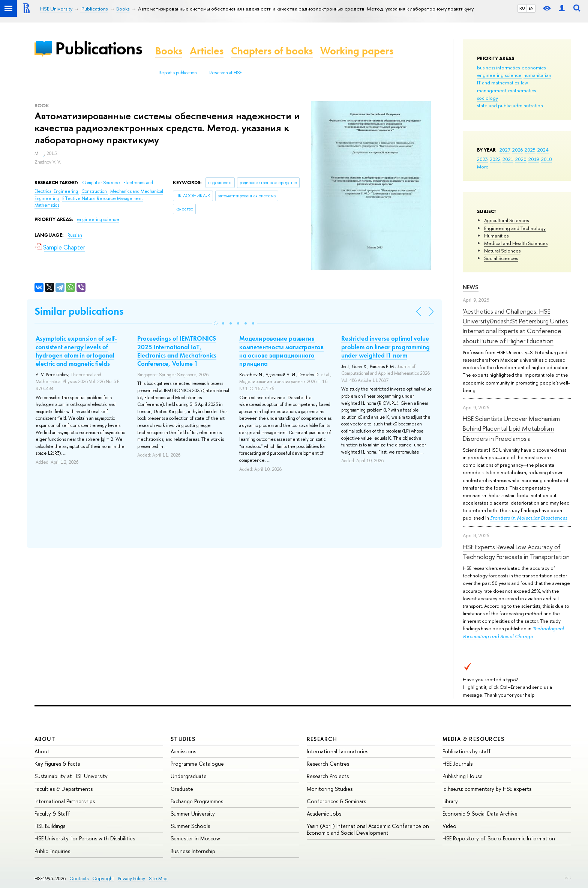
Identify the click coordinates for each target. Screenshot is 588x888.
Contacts (79, 878)
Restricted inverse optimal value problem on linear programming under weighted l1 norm (385, 347)
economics (534, 68)
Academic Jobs (324, 814)
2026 (517, 150)
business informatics (498, 68)
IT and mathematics (498, 83)
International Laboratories (337, 751)
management (492, 90)
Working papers (357, 51)
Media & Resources (473, 739)
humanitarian (537, 75)
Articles (207, 51)
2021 (508, 159)
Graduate (182, 789)
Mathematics (47, 205)
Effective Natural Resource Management (103, 198)
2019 (534, 159)
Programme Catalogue (197, 764)
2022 (495, 159)
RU (522, 8)
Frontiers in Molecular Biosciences (529, 518)
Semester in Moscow (195, 838)
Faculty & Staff (52, 814)
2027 (505, 150)
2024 (543, 150)
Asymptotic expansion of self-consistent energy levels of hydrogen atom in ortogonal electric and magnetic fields (76, 351)
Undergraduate (189, 776)
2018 (547, 159)
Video (449, 826)
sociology (487, 98)
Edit (568, 877)
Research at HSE (226, 73)
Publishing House (463, 776)
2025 (530, 150)
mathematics (522, 90)
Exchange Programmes (197, 801)
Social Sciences (501, 258)
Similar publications (79, 311)
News (471, 287)
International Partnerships (65, 801)
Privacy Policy (131, 878)
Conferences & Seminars (336, 801)
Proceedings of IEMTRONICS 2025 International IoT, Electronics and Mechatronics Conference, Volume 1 (177, 351)
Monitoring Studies (330, 789)
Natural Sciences (502, 251)
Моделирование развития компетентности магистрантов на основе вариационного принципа (281, 351)
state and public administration (510, 105)
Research (322, 739)
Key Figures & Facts (57, 764)
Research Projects (328, 776)
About (45, 739)
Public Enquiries (52, 851)
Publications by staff (467, 751)
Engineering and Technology (515, 228)
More (483, 167)
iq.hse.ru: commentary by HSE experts (487, 789)
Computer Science (102, 183)
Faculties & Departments (64, 789)
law (524, 83)
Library (450, 801)
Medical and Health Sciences (516, 243)
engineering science (499, 75)
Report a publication (178, 73)
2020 (521, 159)
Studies (183, 739)
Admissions (183, 751)
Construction (95, 191)
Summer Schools (190, 826)
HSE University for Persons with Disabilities (85, 838)
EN (531, 8)
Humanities (496, 236)
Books (169, 51)
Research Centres (328, 764)
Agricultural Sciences (506, 220)
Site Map (158, 878)
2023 (482, 159)
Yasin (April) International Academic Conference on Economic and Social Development (368, 829)
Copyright (103, 878)
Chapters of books (272, 51)
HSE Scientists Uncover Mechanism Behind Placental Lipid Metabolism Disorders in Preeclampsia (511, 428)
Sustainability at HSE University (71, 776)
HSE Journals (457, 764)
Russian (75, 235)
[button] (216, 323)
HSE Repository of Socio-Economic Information (499, 838)
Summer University (193, 814)
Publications (99, 48)
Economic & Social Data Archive (480, 814)
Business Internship (193, 851)
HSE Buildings (50, 826)
